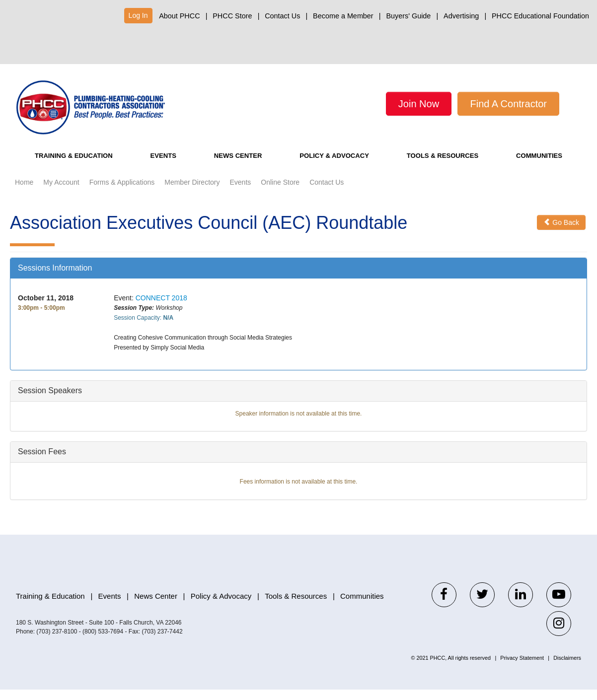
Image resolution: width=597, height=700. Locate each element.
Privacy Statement (522, 668)
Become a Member (343, 16)
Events (165, 167)
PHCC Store (232, 16)
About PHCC (179, 16)
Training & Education (77, 167)
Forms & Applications (122, 193)
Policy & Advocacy (331, 167)
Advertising (461, 16)
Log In (138, 15)
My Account (61, 193)
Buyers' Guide (408, 16)
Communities (541, 167)
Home (24, 193)
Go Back (561, 233)
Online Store (280, 193)
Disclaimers (567, 668)
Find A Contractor (508, 104)
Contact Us (282, 16)
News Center (234, 167)
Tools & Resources (444, 167)
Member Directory (192, 193)
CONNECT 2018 (161, 309)
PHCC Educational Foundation (540, 16)
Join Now (419, 104)
